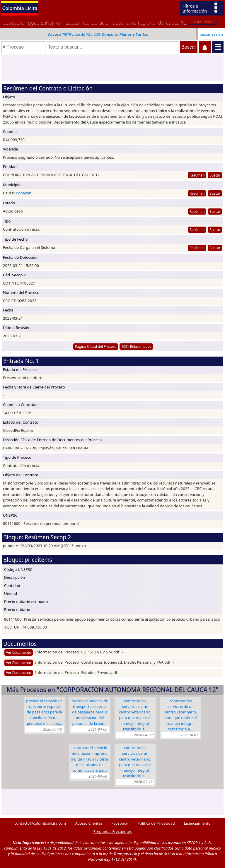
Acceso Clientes (89, 823)
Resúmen (197, 175)
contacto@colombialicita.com (40, 823)
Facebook (120, 823)
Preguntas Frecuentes (113, 831)
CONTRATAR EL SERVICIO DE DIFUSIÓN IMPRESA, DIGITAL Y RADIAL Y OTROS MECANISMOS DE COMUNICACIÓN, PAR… (90, 759)
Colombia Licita (20, 8)
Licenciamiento (197, 823)
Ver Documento (19, 652)
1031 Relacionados (136, 346)
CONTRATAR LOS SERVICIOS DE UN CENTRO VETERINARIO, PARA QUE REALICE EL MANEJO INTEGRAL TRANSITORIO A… (135, 715)
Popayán (24, 193)
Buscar (215, 175)
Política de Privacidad (156, 823)
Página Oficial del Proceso (96, 346)
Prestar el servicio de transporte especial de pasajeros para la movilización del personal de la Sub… (44, 712)
